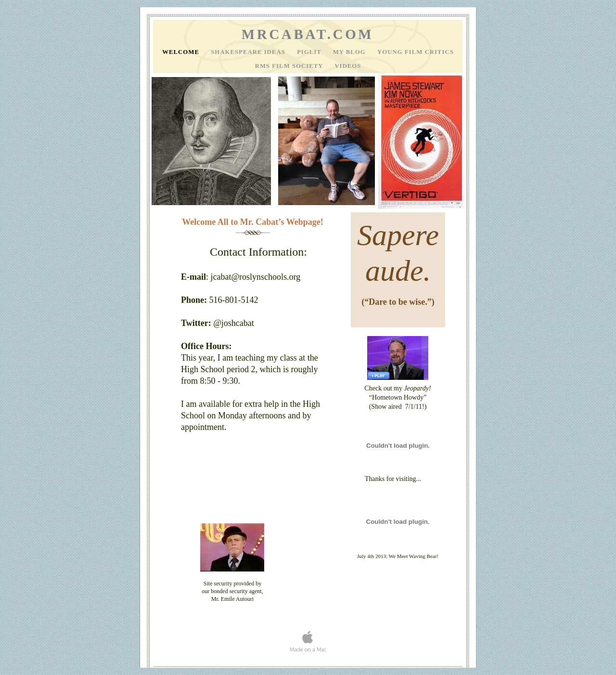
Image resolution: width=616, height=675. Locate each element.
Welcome (182, 52)
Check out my (398, 388)
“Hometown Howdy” (398, 397)
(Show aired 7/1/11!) (398, 407)
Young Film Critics (416, 52)
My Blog (350, 52)
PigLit (310, 52)
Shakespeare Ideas (249, 52)
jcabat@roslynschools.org (256, 277)
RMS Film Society (290, 66)
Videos (348, 66)
